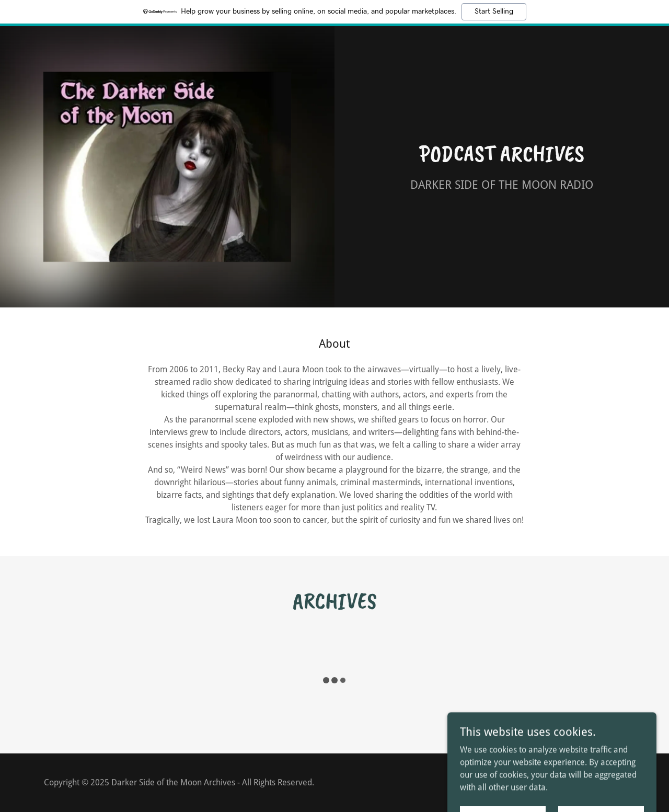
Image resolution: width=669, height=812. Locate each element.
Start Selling (494, 12)
